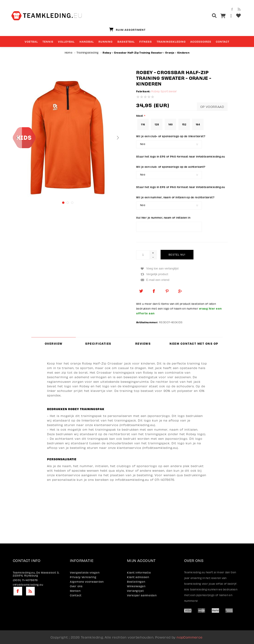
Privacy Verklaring (83, 577)
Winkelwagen (136, 586)
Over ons (76, 586)
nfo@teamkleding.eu (132, 480)
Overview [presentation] (54, 344)
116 (143, 124)
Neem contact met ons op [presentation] (194, 344)
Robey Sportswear (164, 91)
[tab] (54, 343)
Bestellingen (136, 582)
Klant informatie (139, 573)
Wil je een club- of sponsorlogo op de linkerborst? (171, 136)
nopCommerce (189, 637)
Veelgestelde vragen (85, 573)
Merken (75, 591)
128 (157, 124)
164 (198, 124)
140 (170, 124)
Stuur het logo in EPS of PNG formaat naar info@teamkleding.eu (180, 156)
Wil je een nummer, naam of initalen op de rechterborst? (175, 197)
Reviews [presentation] (143, 344)
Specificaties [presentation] (98, 344)
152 (184, 124)
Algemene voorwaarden (87, 582)
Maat (140, 116)
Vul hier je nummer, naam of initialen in (163, 217)
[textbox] (206, 16)
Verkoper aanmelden (142, 595)
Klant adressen (138, 577)
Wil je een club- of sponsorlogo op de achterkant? (171, 167)
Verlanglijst (135, 591)
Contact (76, 595)
